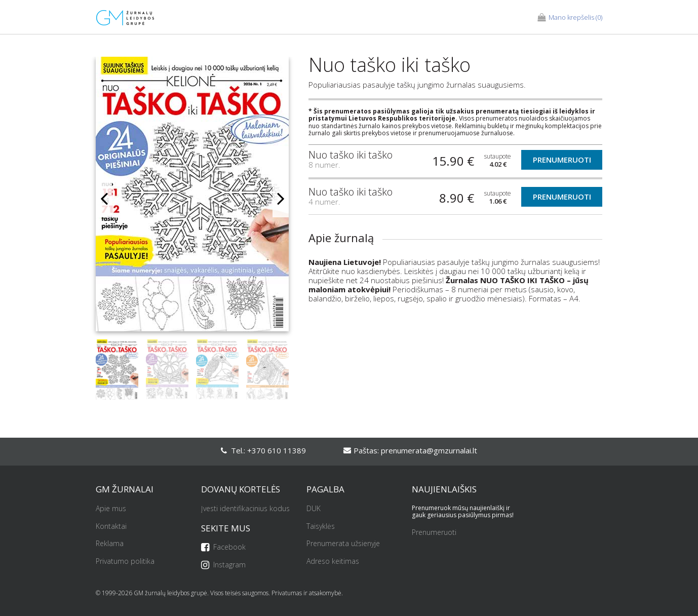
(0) (570, 18)
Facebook (223, 547)
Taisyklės (321, 527)
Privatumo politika (125, 562)
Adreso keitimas (333, 562)
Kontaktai (111, 527)
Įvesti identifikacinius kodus (245, 509)
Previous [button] (104, 198)
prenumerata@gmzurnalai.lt (429, 450)
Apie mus (111, 509)
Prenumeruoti (562, 160)
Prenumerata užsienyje (343, 544)
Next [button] (281, 198)
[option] (192, 198)
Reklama (110, 544)
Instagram (223, 565)
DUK (314, 509)
